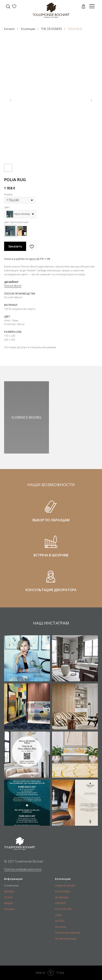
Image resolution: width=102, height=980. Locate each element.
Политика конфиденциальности (23, 869)
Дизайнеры (62, 897)
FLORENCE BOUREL (27, 417)
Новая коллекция (65, 886)
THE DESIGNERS (52, 29)
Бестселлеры (63, 891)
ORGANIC (61, 903)
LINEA (58, 915)
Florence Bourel (13, 286)
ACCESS (60, 921)
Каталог (10, 29)
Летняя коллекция (66, 939)
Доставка (9, 891)
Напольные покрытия (68, 933)
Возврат (9, 903)
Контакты (9, 909)
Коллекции (28, 29)
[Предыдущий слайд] (11, 100)
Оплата (8, 897)
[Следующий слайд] (91, 100)
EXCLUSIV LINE (63, 909)
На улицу (60, 927)
